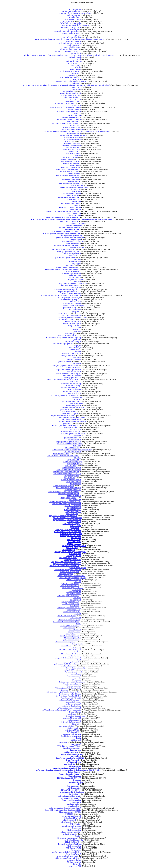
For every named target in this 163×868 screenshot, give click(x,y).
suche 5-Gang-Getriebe (73, 253)
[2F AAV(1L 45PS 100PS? (71, 790)
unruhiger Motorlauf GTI (72, 718)
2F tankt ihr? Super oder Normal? (67, 51)
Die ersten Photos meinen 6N (69, 494)
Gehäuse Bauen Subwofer (71, 293)
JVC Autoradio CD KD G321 (70, 698)
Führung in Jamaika (74, 522)
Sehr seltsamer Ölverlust (72, 37)
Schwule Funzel (75, 57)
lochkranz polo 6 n (73, 610)
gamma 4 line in (69, 91)
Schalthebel (77, 364)
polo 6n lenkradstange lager (73, 462)
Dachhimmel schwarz (73, 368)
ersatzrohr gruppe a (66, 574)
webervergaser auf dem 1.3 (71, 816)
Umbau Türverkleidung (71, 97)
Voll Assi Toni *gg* (74, 15)
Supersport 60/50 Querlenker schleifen (67, 520)
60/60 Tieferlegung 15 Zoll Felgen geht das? (63, 492)
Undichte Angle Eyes (73, 580)
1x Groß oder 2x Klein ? (72, 153)
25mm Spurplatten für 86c (71, 33)
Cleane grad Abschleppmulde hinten (68, 530)
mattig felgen (76, 674)
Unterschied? (76, 65)
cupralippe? (77, 263)
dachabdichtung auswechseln (70, 23)
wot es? (77, 35)
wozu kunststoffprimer (74, 225)
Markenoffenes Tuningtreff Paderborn (67, 570)
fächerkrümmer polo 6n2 (68, 558)
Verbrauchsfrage (75, 348)
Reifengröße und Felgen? (72, 163)
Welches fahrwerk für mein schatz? (68, 175)
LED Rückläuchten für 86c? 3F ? (69, 778)
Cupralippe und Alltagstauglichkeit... (68, 289)
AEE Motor (77, 436)
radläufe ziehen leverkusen (71, 826)
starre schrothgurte (74, 213)
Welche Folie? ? (75, 125)
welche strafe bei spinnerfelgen (75, 668)
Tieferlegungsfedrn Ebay (70, 602)
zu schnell (77, 660)
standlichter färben (75, 656)
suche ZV (77, 113)
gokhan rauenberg (71, 438)
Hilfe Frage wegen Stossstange (69, 297)
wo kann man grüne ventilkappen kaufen (74, 187)
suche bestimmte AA (73, 243)
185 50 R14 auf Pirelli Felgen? (70, 650)
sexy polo (77, 678)
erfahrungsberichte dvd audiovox (72, 792)
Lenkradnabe (76, 83)
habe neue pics (75, 750)
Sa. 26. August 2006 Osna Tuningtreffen (66, 426)
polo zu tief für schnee (70, 157)
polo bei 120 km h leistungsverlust (75, 305)
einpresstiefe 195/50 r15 (77, 279)
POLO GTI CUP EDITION (71, 27)
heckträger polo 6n (70, 428)
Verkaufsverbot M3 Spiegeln (69, 700)
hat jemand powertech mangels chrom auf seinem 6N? (61, 233)
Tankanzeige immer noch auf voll (69, 608)
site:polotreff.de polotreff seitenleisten (69, 658)
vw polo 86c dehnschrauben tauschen (72, 422)
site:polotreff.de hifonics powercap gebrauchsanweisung (72, 450)
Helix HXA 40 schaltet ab (72, 315)
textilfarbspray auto (71, 752)
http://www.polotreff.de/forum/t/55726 (70, 758)
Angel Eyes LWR (73, 460)
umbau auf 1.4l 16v (74, 360)
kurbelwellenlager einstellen (71, 273)
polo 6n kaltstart (72, 548)
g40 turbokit (74, 528)
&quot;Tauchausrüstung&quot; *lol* (72, 418)
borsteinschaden (73, 786)
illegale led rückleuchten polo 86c (63, 416)
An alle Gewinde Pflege (71, 604)
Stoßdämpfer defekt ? (73, 101)
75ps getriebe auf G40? (72, 199)
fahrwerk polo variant (71, 662)
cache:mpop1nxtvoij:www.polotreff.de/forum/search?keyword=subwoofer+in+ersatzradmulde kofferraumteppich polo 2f (66, 85)
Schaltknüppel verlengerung (71, 736)
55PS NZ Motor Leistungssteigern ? (68, 169)
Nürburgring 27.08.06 (73, 19)
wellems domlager (68, 550)
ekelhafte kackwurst (68, 666)
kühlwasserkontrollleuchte (71, 303)
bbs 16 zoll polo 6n (72, 448)
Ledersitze (77, 358)
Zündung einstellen (74, 862)
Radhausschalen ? (74, 440)
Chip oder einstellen (74, 686)
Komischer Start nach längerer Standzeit (66, 504)
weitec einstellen (69, 628)
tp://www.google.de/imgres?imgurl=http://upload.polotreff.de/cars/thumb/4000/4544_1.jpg (68, 770)
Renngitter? (77, 205)
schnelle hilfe (76, 538)
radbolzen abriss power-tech (71, 480)
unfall (79, 328)
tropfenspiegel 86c (73, 147)
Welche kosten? (75, 484)
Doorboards (77, 680)
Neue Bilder (76, 89)
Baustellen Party (75, 309)
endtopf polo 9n (69, 764)
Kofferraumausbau (74, 830)
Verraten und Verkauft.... (72, 684)
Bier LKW (77, 446)
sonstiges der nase (73, 325)
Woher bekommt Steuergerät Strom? (68, 858)
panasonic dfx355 (65, 362)
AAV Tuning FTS (73, 732)
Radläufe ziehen (75, 554)
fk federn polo (68, 265)
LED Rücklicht (75, 618)
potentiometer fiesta (76, 782)
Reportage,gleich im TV (72, 378)
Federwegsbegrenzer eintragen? (69, 197)
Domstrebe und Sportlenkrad (70, 93)
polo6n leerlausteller (66, 319)
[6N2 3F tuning (75, 824)
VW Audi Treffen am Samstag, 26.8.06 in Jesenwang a (61, 710)
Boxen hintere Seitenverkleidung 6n (66, 472)
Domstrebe (77, 598)
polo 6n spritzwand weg (72, 640)
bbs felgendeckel (74, 632)
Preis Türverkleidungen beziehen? (69, 470)
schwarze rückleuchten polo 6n (71, 534)
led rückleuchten (75, 215)
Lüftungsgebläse (75, 766)
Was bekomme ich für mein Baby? (68, 488)
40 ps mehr (77, 864)
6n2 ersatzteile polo (77, 185)
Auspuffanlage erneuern (72, 137)
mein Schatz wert (72, 514)
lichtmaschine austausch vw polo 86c (68, 245)
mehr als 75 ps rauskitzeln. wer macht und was (63, 211)
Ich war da (77, 400)
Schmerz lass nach (74, 776)
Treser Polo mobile (73, 760)
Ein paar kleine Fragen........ (71, 388)
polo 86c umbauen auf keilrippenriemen (67, 518)
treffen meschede (67, 159)
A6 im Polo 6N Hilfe (73, 482)
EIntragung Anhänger (71, 195)
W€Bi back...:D (74, 255)
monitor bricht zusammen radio (72, 754)
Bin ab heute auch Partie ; (67, 616)
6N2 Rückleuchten (74, 372)
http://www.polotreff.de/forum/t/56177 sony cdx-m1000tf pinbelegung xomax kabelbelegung (77, 131)
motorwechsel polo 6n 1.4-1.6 (72, 588)
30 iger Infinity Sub (74, 508)
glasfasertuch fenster (73, 702)
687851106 (69, 814)
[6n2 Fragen (76, 87)
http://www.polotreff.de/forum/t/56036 (72, 317)
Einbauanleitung (75, 500)
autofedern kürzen (75, 275)
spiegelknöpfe (74, 165)
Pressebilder (76, 828)
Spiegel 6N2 (76, 191)
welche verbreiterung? (73, 704)
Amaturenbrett (76, 53)
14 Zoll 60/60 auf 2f (72, 842)
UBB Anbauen (76, 526)
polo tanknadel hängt (66, 726)
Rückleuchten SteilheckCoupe (70, 694)
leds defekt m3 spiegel (70, 117)
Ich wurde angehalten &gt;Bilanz (70, 844)
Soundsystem (76, 287)
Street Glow (76, 724)
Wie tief (78, 352)
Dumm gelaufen (75, 712)
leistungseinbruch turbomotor (67, 856)
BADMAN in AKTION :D (71, 354)
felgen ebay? (75, 73)
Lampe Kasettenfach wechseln (68, 183)
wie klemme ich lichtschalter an (63, 249)
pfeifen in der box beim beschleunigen (70, 237)
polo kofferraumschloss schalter (70, 796)
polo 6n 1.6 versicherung (70, 584)
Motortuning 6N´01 (72, 730)
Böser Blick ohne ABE (73, 490)
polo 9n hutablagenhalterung (65, 257)
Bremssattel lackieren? (73, 229)
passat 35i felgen (66, 410)
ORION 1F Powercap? (73, 506)
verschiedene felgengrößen (62, 344)
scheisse (78, 155)
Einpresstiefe (76, 850)
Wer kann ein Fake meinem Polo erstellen (64, 566)
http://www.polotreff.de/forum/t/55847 (71, 576)
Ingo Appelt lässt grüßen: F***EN (69, 442)
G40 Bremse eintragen (73, 41)
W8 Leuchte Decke (74, 762)
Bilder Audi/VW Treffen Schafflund (66, 622)
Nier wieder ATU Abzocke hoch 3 (69, 119)
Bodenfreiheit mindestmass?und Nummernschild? (63, 269)
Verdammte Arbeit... (74, 121)
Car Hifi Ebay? (74, 794)
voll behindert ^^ (75, 277)
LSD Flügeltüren (75, 99)
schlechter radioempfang (72, 734)
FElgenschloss (76, 340)
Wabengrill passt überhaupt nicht (69, 251)
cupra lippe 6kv (73, 806)
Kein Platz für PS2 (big (71, 524)
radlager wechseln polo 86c (70, 832)
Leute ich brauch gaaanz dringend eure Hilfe (65, 502)
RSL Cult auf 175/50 (73, 848)
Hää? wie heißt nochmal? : (70, 586)
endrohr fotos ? (75, 350)
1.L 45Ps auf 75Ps (74, 115)
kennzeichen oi (73, 29)
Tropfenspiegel (75, 600)
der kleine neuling (74, 173)
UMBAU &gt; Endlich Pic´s (72, 11)
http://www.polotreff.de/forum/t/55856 (67, 564)
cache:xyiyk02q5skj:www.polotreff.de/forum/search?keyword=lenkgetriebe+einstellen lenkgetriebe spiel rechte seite (72, 219)
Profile (78, 624)
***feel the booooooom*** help (69, 746)
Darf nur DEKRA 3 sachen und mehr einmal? (63, 456)
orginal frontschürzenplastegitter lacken (67, 768)
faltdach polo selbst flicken (69, 572)
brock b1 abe (74, 382)
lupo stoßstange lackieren (73, 139)
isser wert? (75, 330)
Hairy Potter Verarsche (73, 321)
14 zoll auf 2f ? (75, 301)
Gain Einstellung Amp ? (70, 299)
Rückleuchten (76, 105)
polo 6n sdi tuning (70, 307)
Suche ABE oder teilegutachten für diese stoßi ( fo (63, 810)
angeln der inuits (73, 804)
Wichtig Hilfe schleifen (72, 560)
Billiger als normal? (74, 496)
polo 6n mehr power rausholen (72, 129)
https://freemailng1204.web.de (73, 241)
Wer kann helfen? (74, 542)
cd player (77, 346)
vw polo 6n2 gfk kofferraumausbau (73, 434)
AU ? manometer (75, 9)
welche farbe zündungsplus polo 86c (73, 135)
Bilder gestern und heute (70, 179)
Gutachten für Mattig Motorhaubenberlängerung (64, 338)
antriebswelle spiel (69, 412)
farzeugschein (71, 634)
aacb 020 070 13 (63, 313)
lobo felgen (71, 714)
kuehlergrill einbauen (67, 356)
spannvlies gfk (70, 334)
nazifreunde (63, 742)
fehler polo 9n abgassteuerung (71, 235)
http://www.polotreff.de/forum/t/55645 (66, 852)
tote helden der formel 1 (72, 612)
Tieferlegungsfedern (74, 556)
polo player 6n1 (76, 209)
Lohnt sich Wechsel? (73, 854)
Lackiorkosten (76, 201)
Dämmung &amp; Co (75, 464)
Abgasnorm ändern (74, 860)
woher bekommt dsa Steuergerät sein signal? (65, 808)
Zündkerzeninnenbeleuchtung (70, 384)
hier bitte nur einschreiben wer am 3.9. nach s (63, 380)
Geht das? (77, 582)
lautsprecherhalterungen (72, 342)
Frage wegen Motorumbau (71, 800)
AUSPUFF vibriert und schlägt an (68, 374)
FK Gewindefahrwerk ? (72, 452)
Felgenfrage (76, 177)
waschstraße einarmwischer (67, 336)
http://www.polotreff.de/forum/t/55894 (63, 516)
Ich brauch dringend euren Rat (70, 227)
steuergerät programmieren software (65, 366)
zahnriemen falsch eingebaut (65, 642)
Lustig (78, 738)
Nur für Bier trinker (74, 594)
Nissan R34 (77, 79)
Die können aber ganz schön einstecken (65, 31)
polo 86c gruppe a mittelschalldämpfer (71, 682)
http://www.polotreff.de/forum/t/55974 (64, 396)
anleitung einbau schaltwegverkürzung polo (70, 552)
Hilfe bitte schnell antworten (71, 654)
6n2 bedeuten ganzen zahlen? (67, 838)
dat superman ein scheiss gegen (69, 620)
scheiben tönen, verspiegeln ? (70, 71)
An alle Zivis (76, 189)
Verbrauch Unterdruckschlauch (70, 43)
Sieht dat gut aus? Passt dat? (71, 161)
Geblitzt (78, 836)
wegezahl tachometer (77, 247)
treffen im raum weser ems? (71, 95)
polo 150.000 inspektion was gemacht (72, 578)
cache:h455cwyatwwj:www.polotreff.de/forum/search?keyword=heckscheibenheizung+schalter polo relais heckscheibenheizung (69, 55)
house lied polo (71, 466)
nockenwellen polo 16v (74, 61)
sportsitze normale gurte (77, 568)
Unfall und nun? (75, 17)
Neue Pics (77, 259)
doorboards (77, 780)
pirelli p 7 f (77, 332)
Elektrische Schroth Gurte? (71, 149)
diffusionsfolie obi (76, 398)
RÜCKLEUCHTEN (74, 430)
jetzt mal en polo (75, 261)
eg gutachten (63, 690)
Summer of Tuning (74, 540)
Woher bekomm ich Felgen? (69, 774)
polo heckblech (70, 478)
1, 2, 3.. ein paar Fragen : (71, 271)
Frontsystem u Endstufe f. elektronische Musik (64, 107)
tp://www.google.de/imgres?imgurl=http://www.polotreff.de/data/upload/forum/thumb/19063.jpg (70, 39)
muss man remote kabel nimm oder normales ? (63, 217)
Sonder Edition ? (75, 630)
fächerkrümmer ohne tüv (72, 748)
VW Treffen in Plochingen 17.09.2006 (67, 474)
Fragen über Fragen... (73, 512)
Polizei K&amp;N (75, 772)
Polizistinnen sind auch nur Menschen (67, 532)
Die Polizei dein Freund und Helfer (68, 696)
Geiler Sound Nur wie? (72, 818)
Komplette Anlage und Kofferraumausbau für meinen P (61, 295)
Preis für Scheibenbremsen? (71, 722)
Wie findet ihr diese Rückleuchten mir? (65, 123)
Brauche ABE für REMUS (71, 402)
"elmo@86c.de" (78, 644)
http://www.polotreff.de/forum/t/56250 (75, 25)
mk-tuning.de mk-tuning (69, 798)
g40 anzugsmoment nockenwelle (70, 708)
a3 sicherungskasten (73, 45)
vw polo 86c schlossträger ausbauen (68, 370)
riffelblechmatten (74, 788)
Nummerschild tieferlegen (71, 468)
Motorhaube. (76, 802)
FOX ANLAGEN (74, 394)
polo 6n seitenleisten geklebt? (63, 486)
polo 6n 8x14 (68, 141)
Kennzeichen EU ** (74, 592)
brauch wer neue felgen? (72, 323)
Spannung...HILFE (74, 544)
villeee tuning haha (74, 133)
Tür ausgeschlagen (74, 239)
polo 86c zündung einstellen (70, 49)
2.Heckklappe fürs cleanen (71, 145)
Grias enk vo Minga (74, 386)
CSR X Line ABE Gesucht (71, 193)
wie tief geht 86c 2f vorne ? (70, 626)
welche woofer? (75, 744)
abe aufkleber (66, 646)
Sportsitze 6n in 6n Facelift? (71, 203)
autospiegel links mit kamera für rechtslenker (71, 81)
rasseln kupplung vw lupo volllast (74, 546)
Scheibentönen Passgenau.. (71, 392)
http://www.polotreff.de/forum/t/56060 (73, 283)
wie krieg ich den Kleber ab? (70, 536)
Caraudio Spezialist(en (73, 510)
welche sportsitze (74, 181)
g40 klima (66, 424)
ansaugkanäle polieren (69, 498)
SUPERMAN (76, 740)
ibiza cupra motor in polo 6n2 (68, 221)
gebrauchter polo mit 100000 (66, 103)
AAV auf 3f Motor (74, 390)
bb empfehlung (66, 21)
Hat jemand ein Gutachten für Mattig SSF (66, 562)
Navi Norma (75, 606)
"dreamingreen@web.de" (74, 672)
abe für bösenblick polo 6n (73, 840)
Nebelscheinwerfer (74, 63)
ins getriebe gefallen (72, 476)
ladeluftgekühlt (66, 822)
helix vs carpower (74, 720)
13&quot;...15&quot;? (77, 223)
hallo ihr (78, 67)
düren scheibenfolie (76, 404)
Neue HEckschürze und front (70, 77)
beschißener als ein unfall (69, 285)
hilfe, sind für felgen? (70, 414)
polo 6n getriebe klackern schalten (67, 664)
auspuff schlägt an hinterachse (69, 291)
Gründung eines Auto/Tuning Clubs (68, 688)
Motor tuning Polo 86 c (72, 638)
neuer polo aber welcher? (72, 127)
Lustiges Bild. (76, 756)
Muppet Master (75, 69)
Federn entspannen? (74, 676)
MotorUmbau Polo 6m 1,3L (71, 432)
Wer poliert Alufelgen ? (72, 143)
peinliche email (72, 728)
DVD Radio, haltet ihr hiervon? (68, 596)
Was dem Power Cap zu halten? (67, 267)
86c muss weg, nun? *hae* (69, 171)
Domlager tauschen (74, 109)
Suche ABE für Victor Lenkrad (70, 207)
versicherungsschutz (74, 406)
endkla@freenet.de (70, 834)
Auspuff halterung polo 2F (69, 636)
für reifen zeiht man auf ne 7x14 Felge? (65, 231)
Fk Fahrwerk (76, 590)
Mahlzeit (78, 458)
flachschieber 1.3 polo (61, 454)
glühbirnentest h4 (70, 820)
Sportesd (78, 614)
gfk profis (76, 311)
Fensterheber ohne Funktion (71, 706)
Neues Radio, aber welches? (71, 167)
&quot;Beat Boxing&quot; (76, 716)
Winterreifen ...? (75, 151)
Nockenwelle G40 (74, 866)
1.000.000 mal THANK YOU (70, 420)
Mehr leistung (76, 648)
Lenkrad (78, 59)
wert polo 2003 (69, 670)
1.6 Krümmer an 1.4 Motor (71, 376)
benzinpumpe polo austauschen (73, 408)
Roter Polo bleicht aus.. (72, 47)
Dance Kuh (77, 281)
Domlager (77, 652)
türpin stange (71, 75)
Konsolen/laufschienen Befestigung (68, 111)
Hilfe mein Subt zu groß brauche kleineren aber (63, 692)
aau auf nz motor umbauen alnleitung (70, 444)
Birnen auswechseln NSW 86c (70, 812)
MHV (79, 784)
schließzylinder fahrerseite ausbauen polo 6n (75, 13)
